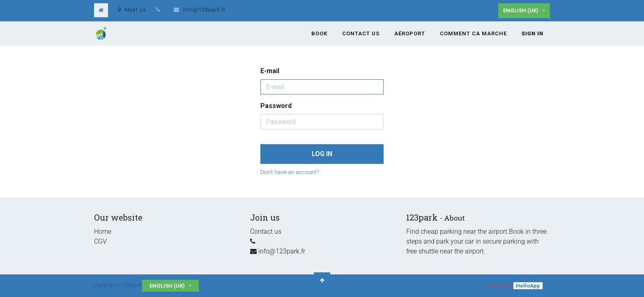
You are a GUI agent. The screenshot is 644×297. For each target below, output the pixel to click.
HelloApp (528, 286)
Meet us (132, 10)
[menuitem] (319, 34)
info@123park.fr (204, 10)
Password (276, 106)
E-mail (270, 71)
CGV (100, 241)
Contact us (266, 231)
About (454, 218)
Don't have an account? (290, 172)
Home (103, 231)
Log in (322, 154)
